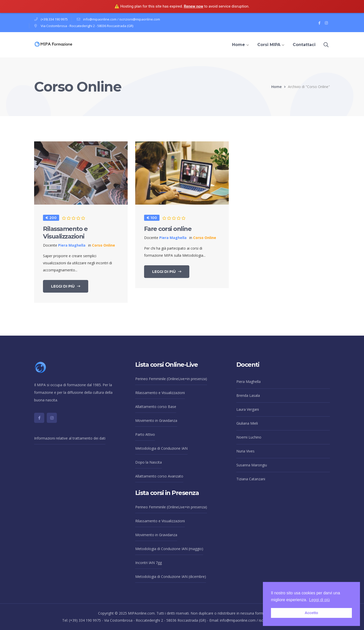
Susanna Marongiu (252, 465)
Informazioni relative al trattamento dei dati (70, 438)
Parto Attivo (145, 434)
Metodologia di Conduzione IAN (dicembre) (171, 577)
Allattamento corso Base (156, 407)
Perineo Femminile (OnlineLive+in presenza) (171, 379)
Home (276, 87)
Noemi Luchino (249, 437)
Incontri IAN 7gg (149, 563)
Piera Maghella (248, 382)
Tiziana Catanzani (251, 479)
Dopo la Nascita (149, 462)
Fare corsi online (168, 229)
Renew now (194, 6)
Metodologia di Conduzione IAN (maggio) (169, 549)
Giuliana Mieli (247, 423)
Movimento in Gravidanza (156, 420)
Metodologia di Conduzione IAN (161, 448)
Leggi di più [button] (320, 600)
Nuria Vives (245, 451)
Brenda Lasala (248, 395)
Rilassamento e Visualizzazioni (65, 233)
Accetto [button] (312, 613)
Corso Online (104, 245)
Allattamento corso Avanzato (159, 476)
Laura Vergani (248, 409)
